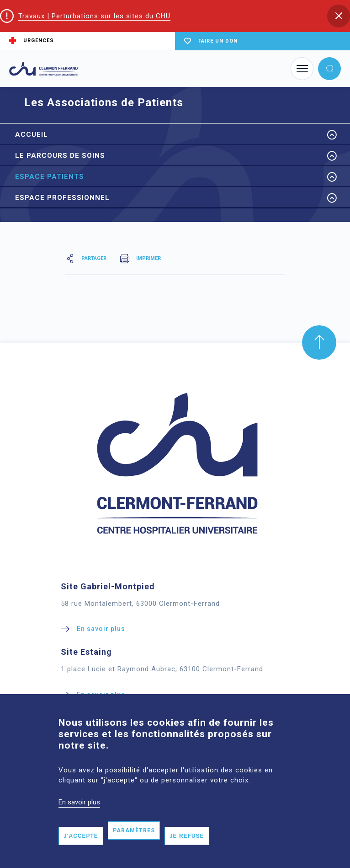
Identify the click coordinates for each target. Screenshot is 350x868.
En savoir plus (79, 814)
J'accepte (81, 847)
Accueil (32, 135)
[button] (339, 16)
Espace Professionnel (62, 198)
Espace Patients (50, 177)
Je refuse (187, 847)
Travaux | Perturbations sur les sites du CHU (94, 16)
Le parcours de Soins (60, 156)
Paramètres (134, 842)
